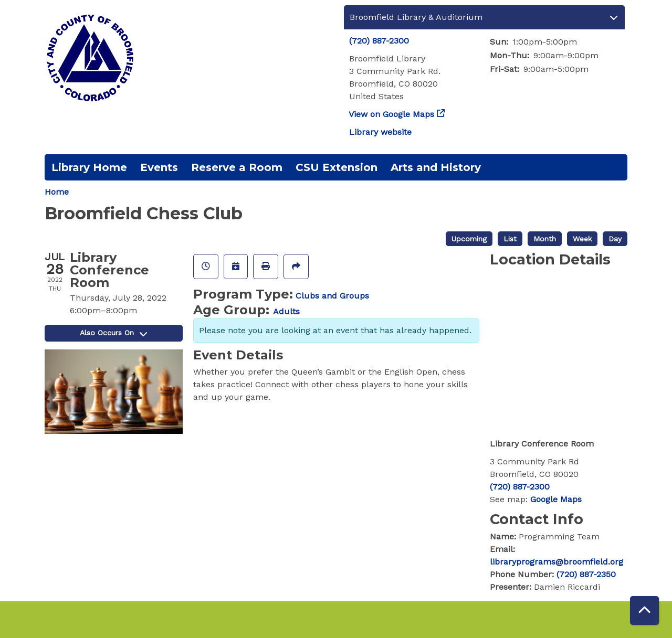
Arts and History (436, 167)
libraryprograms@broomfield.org (556, 562)
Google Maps (556, 499)
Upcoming (469, 239)
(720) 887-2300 (379, 41)
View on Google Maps (392, 114)
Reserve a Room (237, 167)
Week (582, 239)
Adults (286, 311)
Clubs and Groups (332, 296)
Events (159, 167)
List (510, 239)
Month (545, 239)
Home (57, 192)
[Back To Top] (644, 610)
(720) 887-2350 (586, 574)
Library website (380, 132)
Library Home (89, 167)
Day (615, 239)
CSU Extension (337, 167)
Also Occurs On (113, 333)
